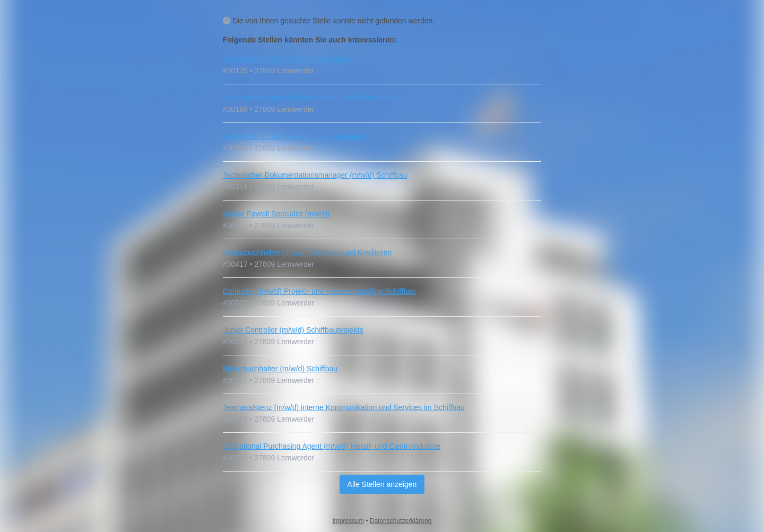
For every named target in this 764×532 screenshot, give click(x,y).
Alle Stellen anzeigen (382, 484)
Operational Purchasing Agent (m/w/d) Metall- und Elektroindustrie (332, 446)
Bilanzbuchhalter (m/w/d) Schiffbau (280, 369)
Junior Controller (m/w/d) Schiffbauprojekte (293, 330)
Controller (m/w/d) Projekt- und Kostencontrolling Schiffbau (319, 291)
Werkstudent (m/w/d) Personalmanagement (294, 136)
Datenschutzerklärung (401, 521)
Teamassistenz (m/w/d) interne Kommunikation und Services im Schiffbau (344, 407)
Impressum (348, 521)
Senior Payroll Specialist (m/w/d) (276, 214)
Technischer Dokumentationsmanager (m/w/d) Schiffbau (315, 175)
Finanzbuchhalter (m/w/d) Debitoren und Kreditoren (307, 252)
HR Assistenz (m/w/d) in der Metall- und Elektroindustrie (315, 98)
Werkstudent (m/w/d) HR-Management (286, 59)
